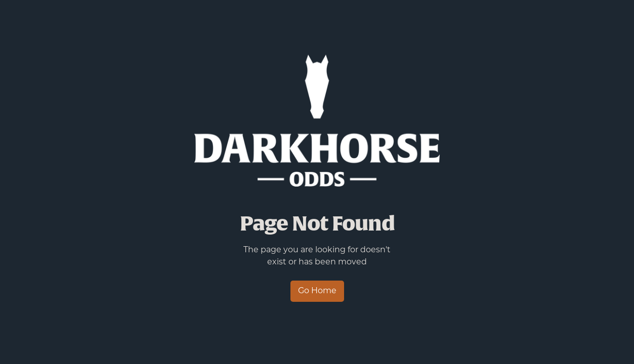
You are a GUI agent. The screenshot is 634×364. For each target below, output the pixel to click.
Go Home (317, 291)
